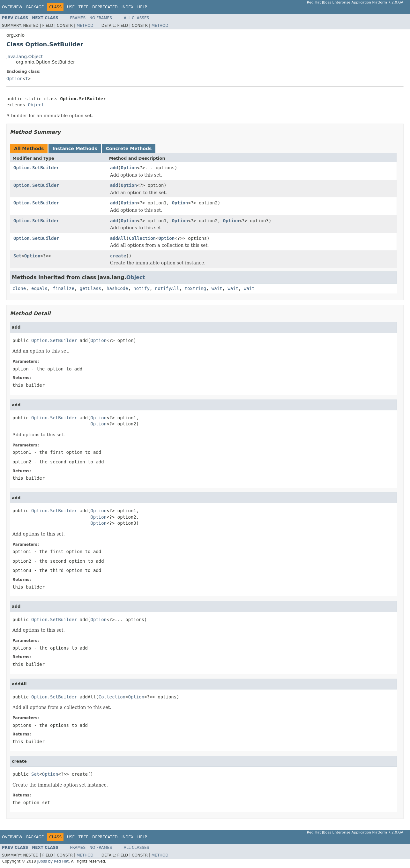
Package (35, 7)
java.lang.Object (25, 57)
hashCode (117, 288)
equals (39, 288)
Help (142, 7)
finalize (63, 288)
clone (19, 288)
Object (36, 105)
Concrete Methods (129, 148)
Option (15, 79)
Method (85, 26)
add (114, 168)
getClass (90, 288)
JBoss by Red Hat (53, 861)
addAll (118, 238)
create (118, 256)
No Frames (101, 18)
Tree (83, 7)
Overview (12, 7)
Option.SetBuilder (36, 168)
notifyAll (167, 288)
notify (142, 288)
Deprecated (105, 7)
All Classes (136, 18)
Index (128, 7)
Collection (142, 238)
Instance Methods (75, 148)
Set (17, 256)
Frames (78, 18)
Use (71, 7)
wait (217, 288)
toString (195, 288)
